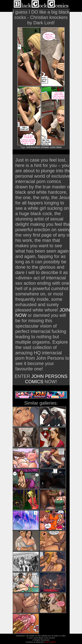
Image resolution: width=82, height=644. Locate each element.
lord (28, 147)
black (59, 147)
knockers (35, 147)
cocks (53, 147)
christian (45, 147)
